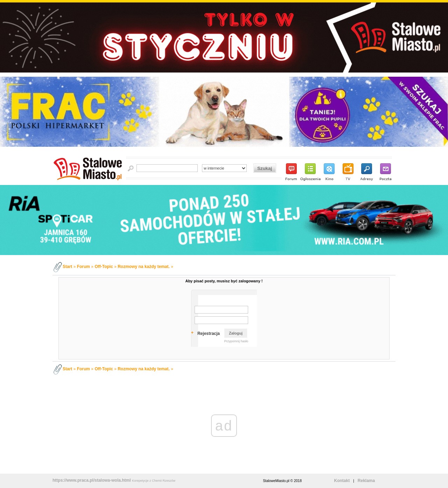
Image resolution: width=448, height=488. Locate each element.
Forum (83, 267)
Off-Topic (104, 267)
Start (67, 267)
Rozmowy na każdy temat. (144, 267)
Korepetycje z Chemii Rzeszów (154, 481)
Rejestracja (209, 334)
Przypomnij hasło (236, 341)
